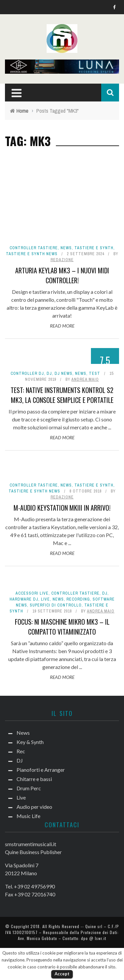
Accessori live (32, 593)
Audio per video (34, 807)
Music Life (28, 816)
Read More (62, 326)
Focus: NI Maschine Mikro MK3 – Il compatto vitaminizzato (62, 627)
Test (95, 373)
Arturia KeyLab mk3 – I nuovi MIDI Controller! (62, 275)
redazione (62, 260)
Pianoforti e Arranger (41, 770)
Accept (62, 974)
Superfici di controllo (56, 605)
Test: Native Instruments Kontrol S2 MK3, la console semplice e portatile (62, 395)
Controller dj (27, 373)
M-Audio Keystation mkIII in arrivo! (62, 508)
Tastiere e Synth (94, 248)
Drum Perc (29, 788)
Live (45, 599)
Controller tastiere (34, 248)
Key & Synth (30, 742)
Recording (78, 599)
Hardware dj (24, 599)
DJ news (63, 373)
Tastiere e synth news (32, 254)
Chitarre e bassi (34, 779)
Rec (21, 751)
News (66, 248)
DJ (49, 373)
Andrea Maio (85, 379)
